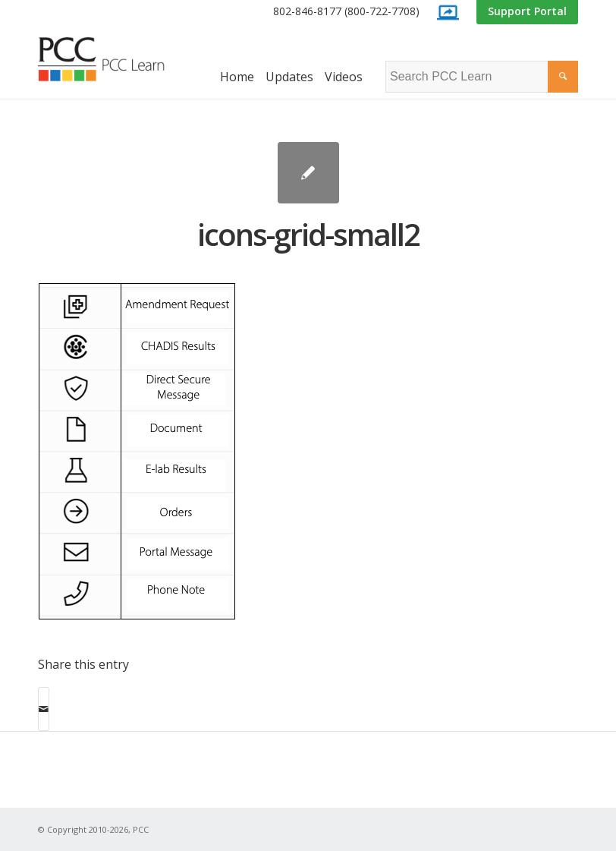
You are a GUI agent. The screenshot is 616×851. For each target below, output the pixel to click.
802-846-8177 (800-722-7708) (346, 11)
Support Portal (527, 11)
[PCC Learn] (114, 59)
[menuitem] (346, 12)
